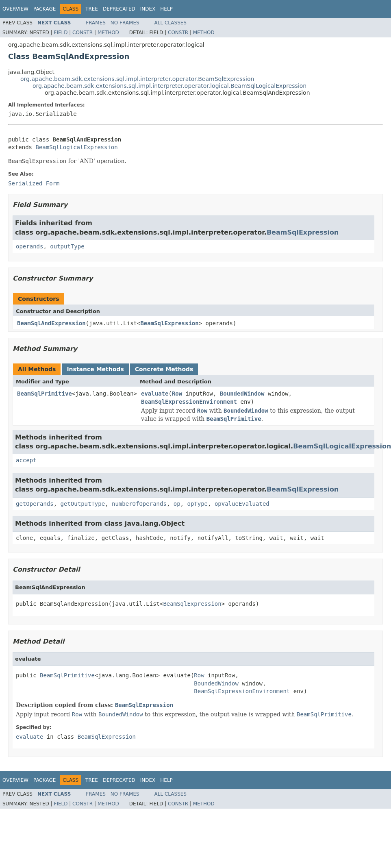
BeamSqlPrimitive (45, 394)
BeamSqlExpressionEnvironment (189, 402)
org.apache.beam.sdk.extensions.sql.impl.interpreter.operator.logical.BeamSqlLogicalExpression (169, 86)
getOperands (35, 504)
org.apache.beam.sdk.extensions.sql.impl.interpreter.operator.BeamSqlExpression (137, 79)
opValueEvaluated (242, 504)
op (177, 504)
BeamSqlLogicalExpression (76, 147)
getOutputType (83, 504)
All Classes (171, 23)
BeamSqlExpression (303, 232)
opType (197, 504)
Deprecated (119, 9)
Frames (96, 23)
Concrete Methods (164, 369)
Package (45, 9)
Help (166, 9)
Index (148, 9)
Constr (83, 33)
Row (177, 394)
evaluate (155, 394)
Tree (92, 9)
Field (61, 33)
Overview (15, 9)
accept (26, 460)
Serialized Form (34, 183)
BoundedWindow (242, 394)
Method (108, 33)
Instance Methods (95, 369)
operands (29, 246)
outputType (67, 246)
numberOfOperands (139, 504)
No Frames (125, 23)
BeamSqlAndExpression (51, 323)
